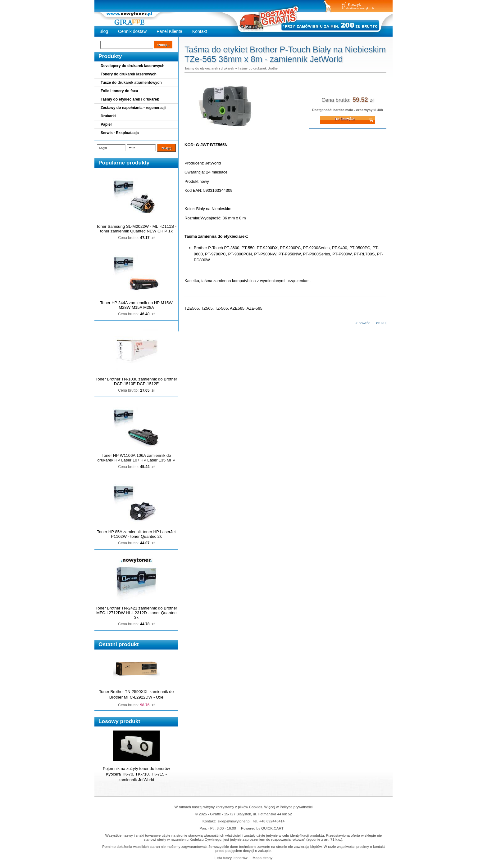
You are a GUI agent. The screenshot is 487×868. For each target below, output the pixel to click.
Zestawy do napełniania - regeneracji (133, 108)
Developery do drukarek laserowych (132, 66)
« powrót (362, 323)
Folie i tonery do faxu (119, 91)
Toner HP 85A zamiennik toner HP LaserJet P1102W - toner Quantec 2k (136, 534)
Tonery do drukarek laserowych (129, 74)
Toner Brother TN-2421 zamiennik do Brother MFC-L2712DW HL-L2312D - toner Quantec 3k (137, 613)
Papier (106, 124)
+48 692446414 (272, 821)
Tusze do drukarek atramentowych (131, 83)
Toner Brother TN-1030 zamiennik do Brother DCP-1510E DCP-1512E (137, 381)
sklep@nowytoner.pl (234, 821)
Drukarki (108, 116)
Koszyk (354, 4)
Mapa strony (262, 858)
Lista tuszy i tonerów (231, 858)
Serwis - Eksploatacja (120, 133)
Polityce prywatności (296, 807)
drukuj (381, 323)
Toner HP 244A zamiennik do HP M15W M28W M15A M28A (136, 305)
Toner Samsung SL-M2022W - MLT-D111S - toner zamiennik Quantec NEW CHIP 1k (136, 229)
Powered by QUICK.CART (262, 828)
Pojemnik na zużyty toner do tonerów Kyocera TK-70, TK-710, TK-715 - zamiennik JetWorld (136, 774)
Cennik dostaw (132, 31)
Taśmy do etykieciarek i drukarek (130, 99)
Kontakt (200, 31)
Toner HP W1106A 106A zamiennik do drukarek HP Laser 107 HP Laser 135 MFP (137, 458)
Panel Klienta (169, 31)
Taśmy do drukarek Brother (258, 68)
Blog (104, 31)
